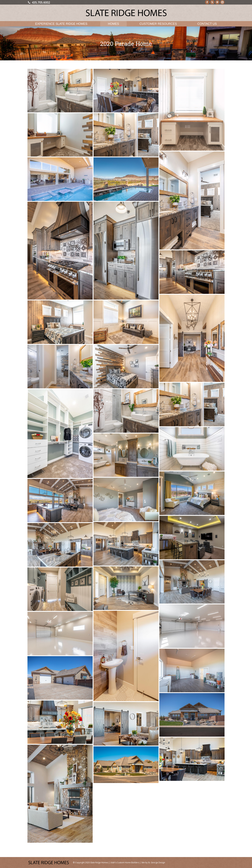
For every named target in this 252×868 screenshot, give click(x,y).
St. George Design (157, 863)
